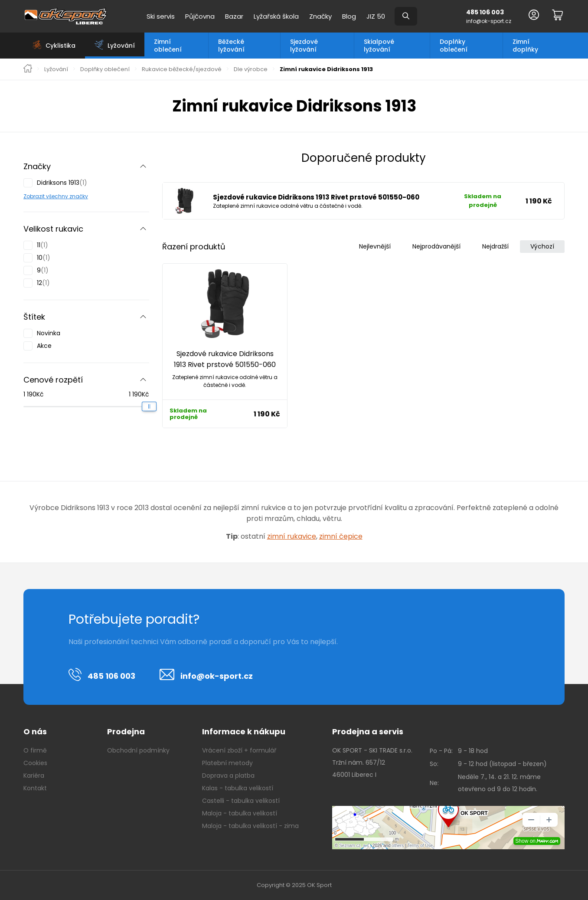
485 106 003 (485, 12)
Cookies (35, 763)
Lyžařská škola (276, 16)
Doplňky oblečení (454, 46)
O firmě (35, 750)
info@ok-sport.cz (489, 21)
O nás (35, 731)
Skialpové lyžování (379, 46)
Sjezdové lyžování (304, 46)
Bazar (234, 16)
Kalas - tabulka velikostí (238, 788)
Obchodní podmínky (138, 750)
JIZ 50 (376, 16)
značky (78, 196)
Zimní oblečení (168, 46)
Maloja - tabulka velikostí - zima (250, 826)
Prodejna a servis (368, 731)
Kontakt (35, 788)
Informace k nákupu (244, 731)
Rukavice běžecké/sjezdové (182, 69)
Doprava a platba (228, 776)
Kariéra (34, 776)
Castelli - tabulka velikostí (241, 801)
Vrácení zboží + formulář (239, 750)
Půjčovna (200, 16)
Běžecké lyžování (231, 46)
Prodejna (126, 731)
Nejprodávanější (436, 246)
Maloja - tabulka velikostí (240, 813)
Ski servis (161, 16)
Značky (320, 16)
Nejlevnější (375, 246)
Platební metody (227, 763)
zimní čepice (341, 536)
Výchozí (542, 246)
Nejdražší (495, 246)
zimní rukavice (292, 536)
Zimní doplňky (525, 46)
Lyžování (56, 69)
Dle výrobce (251, 69)
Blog (349, 16)
